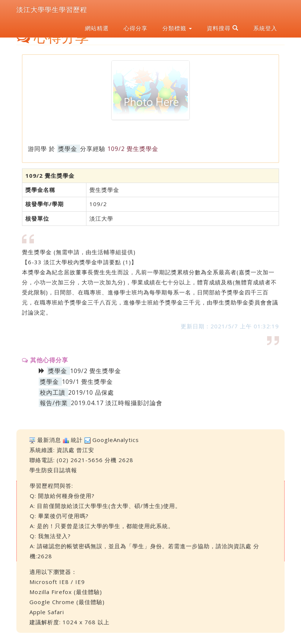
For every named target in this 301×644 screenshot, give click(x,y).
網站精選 (97, 28)
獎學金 (68, 149)
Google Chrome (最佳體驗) (67, 602)
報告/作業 (54, 403)
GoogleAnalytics (116, 440)
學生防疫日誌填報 (53, 470)
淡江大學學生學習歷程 (52, 9)
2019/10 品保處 (91, 392)
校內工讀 (53, 392)
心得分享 (136, 28)
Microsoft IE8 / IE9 (57, 582)
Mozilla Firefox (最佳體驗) (66, 592)
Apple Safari (47, 612)
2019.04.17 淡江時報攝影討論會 (117, 403)
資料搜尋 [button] (223, 28)
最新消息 (49, 440)
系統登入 (265, 28)
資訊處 (66, 450)
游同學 (37, 149)
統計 (77, 440)
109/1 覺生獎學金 (87, 382)
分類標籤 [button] (177, 28)
